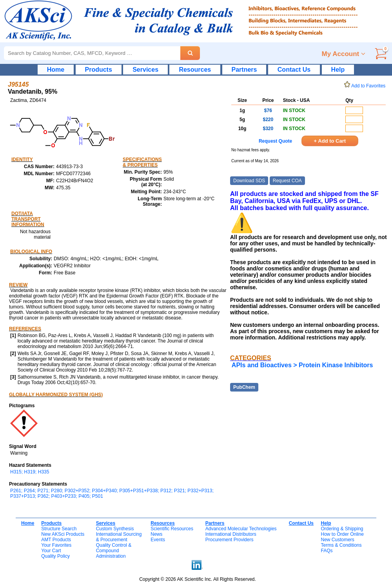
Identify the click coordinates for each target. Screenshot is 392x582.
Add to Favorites (366, 86)
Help (338, 70)
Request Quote (275, 141)
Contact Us (294, 70)
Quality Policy (55, 556)
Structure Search (59, 529)
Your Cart (51, 551)
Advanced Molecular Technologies (241, 529)
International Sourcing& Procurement (119, 537)
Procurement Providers (230, 540)
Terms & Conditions (341, 545)
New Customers (337, 540)
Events (158, 540)
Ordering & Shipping (342, 529)
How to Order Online (342, 534)
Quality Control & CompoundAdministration (114, 551)
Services (145, 70)
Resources (195, 70)
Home (56, 70)
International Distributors (231, 534)
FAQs (327, 551)
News (156, 534)
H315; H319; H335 (30, 472)
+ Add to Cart (330, 141)
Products (99, 70)
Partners (244, 70)
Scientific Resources (172, 529)
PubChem (244, 387)
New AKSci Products (63, 534)
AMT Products (56, 540)
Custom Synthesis (115, 529)
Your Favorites (56, 545)
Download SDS (249, 181)
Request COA (287, 181)
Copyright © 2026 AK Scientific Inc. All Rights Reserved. (198, 579)
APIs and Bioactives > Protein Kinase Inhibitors (302, 365)
